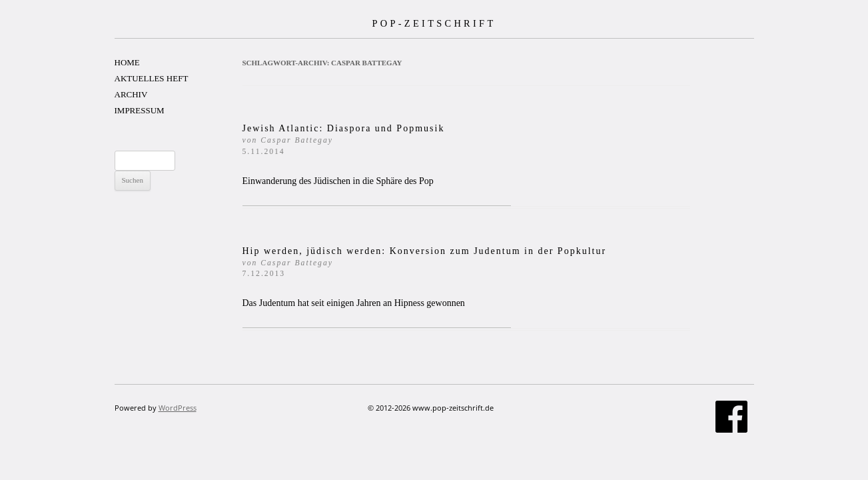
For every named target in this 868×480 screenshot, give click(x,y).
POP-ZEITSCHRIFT (434, 23)
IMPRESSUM (140, 110)
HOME (127, 62)
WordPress (178, 408)
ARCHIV (131, 94)
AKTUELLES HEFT (152, 78)
